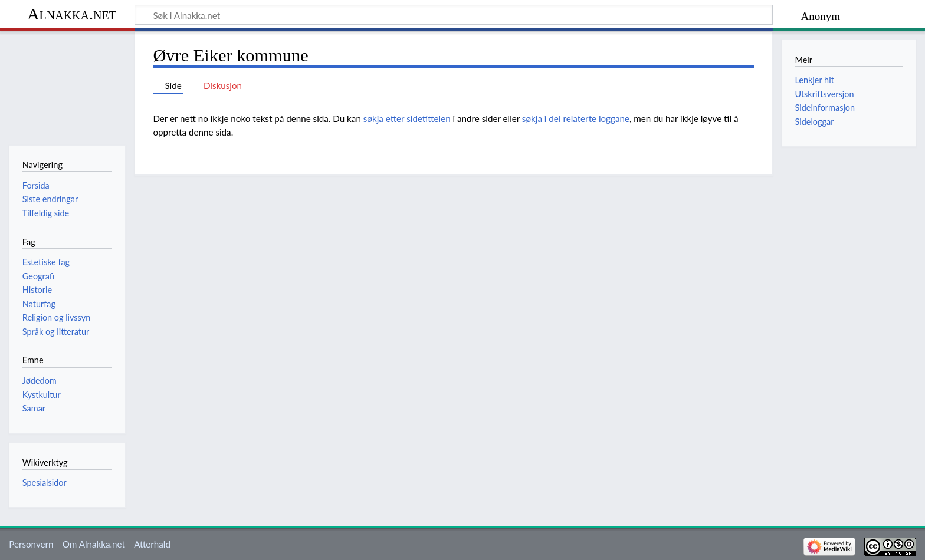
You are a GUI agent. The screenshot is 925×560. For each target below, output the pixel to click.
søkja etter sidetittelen (407, 118)
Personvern (31, 544)
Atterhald (152, 544)
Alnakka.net (72, 14)
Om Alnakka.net (94, 544)
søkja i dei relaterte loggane (576, 118)
